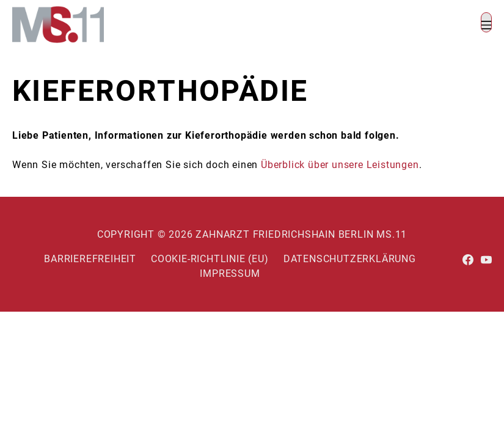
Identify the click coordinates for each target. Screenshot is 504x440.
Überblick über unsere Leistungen (340, 165)
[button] (486, 22)
